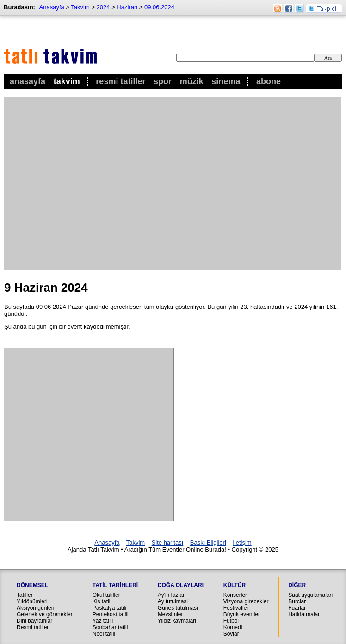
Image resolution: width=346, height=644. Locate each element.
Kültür (235, 585)
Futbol (231, 621)
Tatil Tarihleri (115, 585)
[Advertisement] (87, 183)
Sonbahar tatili (110, 627)
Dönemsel (32, 585)
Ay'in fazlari (172, 595)
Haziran (127, 7)
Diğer (297, 585)
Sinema (226, 81)
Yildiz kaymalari (177, 621)
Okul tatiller (106, 595)
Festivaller (236, 608)
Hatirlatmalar (304, 614)
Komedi (233, 627)
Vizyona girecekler (246, 601)
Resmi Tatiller (120, 81)
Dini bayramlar (34, 621)
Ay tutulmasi (173, 601)
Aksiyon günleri (35, 608)
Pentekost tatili (111, 614)
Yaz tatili (103, 621)
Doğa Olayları (181, 585)
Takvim (67, 81)
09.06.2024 (159, 7)
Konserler (235, 595)
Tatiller (25, 595)
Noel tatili (104, 634)
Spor (163, 81)
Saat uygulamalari (310, 595)
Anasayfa (28, 81)
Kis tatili (102, 601)
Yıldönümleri (32, 601)
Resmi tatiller (33, 627)
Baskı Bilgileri (208, 543)
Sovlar (231, 634)
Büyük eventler (242, 614)
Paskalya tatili (109, 608)
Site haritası (168, 543)
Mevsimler (170, 614)
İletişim (242, 543)
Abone (269, 81)
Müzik (192, 81)
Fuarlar (297, 608)
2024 (103, 7)
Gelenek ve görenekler (45, 614)
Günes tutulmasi (178, 608)
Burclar (297, 601)
